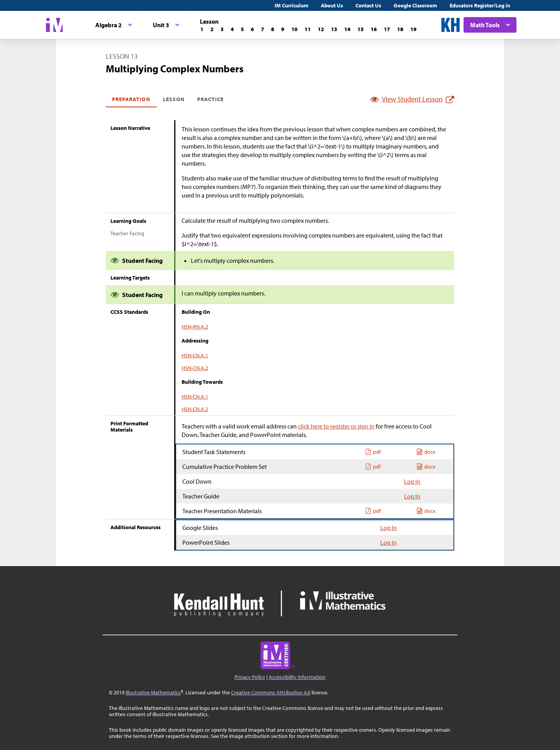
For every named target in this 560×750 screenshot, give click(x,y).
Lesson (174, 99)
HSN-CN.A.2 (195, 368)
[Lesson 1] (202, 29)
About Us (332, 5)
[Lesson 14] (347, 29)
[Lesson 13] (334, 29)
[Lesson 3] (222, 29)
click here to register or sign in (336, 426)
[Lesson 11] (308, 29)
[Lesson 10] (294, 29)
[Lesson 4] (232, 29)
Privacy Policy (250, 677)
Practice (210, 99)
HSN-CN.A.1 (195, 355)
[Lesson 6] (252, 29)
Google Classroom (415, 5)
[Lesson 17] (387, 29)
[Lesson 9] (283, 29)
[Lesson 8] (273, 29)
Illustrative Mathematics (153, 692)
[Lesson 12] (321, 29)
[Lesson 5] (242, 29)
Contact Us (368, 5)
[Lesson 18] (400, 29)
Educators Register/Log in (480, 5)
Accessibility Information (297, 677)
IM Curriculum (291, 5)
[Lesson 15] (360, 29)
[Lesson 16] (374, 29)
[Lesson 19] (413, 29)
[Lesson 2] (212, 29)
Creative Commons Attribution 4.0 (271, 692)
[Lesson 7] (262, 29)
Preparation (131, 99)
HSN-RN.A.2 (195, 327)
